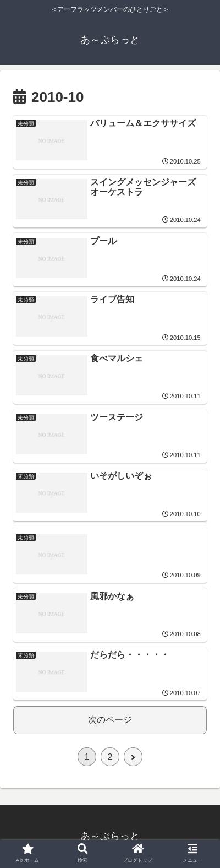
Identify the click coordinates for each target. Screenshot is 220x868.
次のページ (110, 720)
